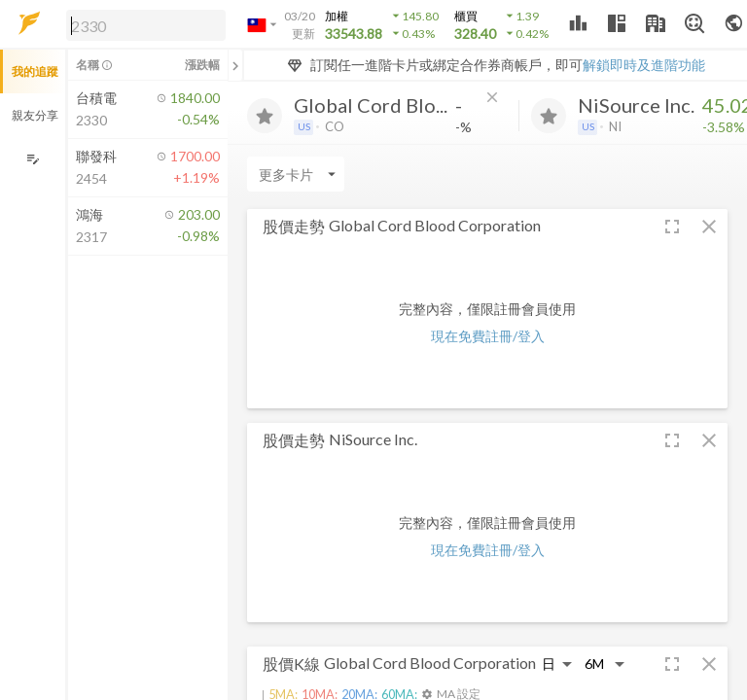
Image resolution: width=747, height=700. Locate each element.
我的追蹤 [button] (35, 71)
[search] (146, 25)
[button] (142, 24)
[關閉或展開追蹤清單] (235, 65)
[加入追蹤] (265, 116)
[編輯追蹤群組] (33, 159)
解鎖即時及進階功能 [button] (644, 65)
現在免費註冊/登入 (488, 336)
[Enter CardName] (296, 174)
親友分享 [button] (35, 115)
